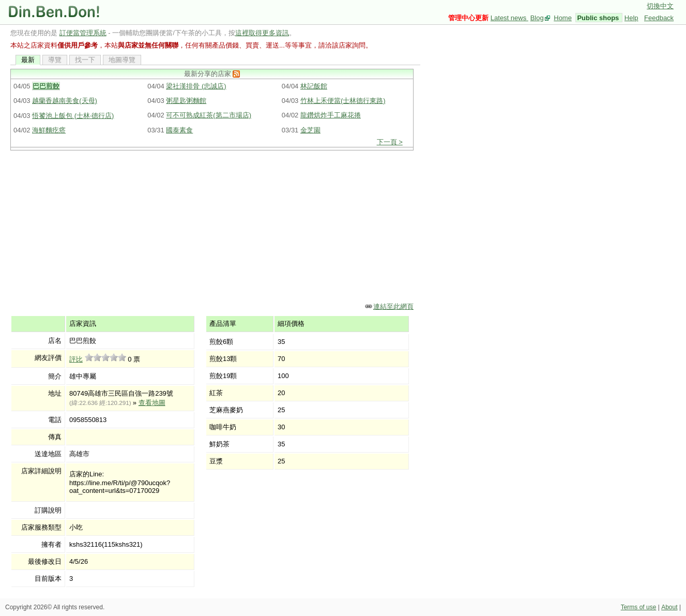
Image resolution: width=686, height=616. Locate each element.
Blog (537, 18)
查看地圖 (152, 403)
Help (631, 18)
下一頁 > (390, 142)
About (669, 607)
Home (563, 18)
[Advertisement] (215, 226)
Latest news (509, 18)
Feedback (659, 18)
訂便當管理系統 (83, 33)
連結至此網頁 (393, 306)
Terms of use (639, 607)
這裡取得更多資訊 (262, 33)
